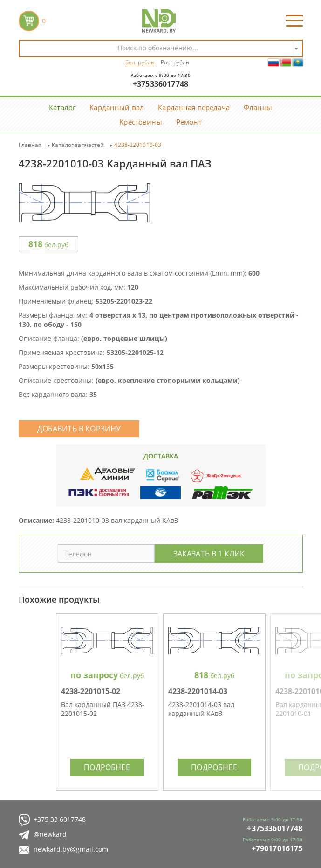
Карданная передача (194, 107)
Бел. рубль (140, 62)
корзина (29, 21)
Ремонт (189, 122)
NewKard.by (159, 21)
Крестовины (141, 122)
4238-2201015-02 (91, 691)
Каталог (62, 107)
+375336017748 (160, 84)
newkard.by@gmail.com (63, 850)
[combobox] (161, 49)
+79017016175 (277, 848)
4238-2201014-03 (198, 691)
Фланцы (258, 107)
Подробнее (107, 767)
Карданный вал (117, 107)
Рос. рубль (175, 62)
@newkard (43, 835)
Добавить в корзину (79, 428)
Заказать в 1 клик (209, 553)
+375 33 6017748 (52, 820)
